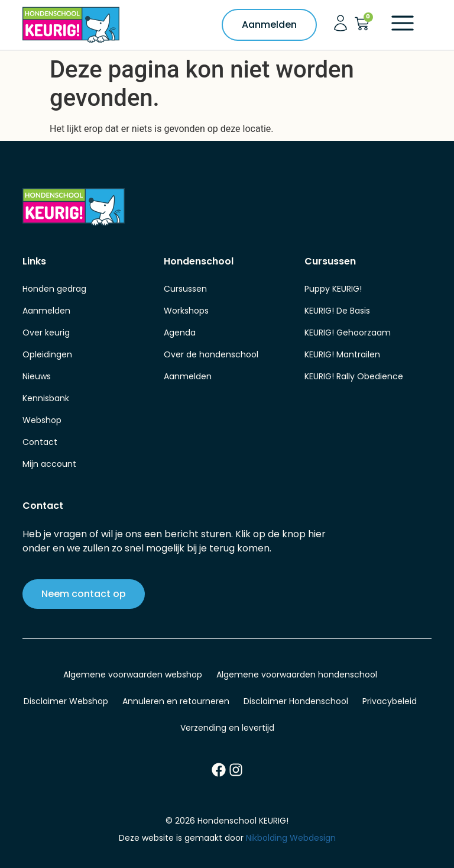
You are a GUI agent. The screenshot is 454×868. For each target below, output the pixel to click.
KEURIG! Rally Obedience (354, 376)
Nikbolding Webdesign (291, 838)
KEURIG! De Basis (337, 311)
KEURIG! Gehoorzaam (348, 333)
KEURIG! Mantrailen (342, 354)
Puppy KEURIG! (333, 289)
